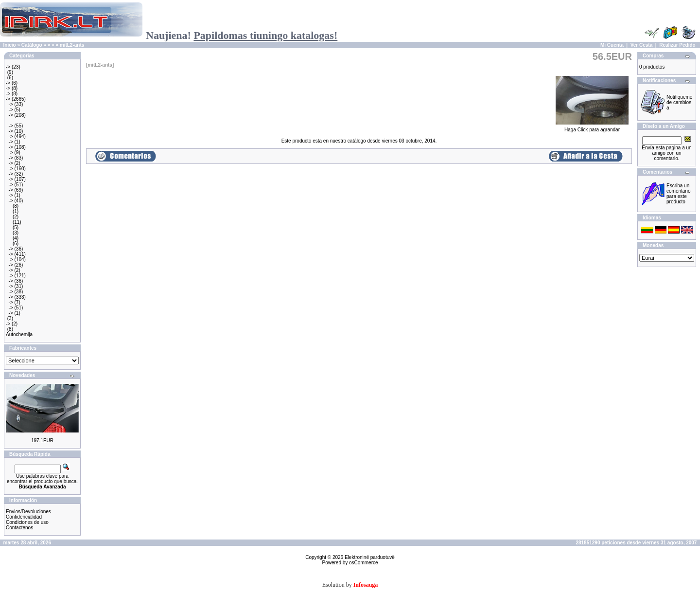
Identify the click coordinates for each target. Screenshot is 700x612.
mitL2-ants (72, 45)
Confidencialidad (24, 517)
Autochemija (19, 334)
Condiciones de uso (27, 522)
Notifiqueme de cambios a (679, 102)
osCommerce (363, 563)
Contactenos (19, 528)
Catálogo (32, 45)
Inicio (10, 45)
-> (8, 67)
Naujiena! (242, 35)
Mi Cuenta (612, 45)
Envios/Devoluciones (28, 512)
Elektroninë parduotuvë (370, 557)
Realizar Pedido (677, 45)
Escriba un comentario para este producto (678, 194)
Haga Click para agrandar (592, 127)
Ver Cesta (642, 45)
